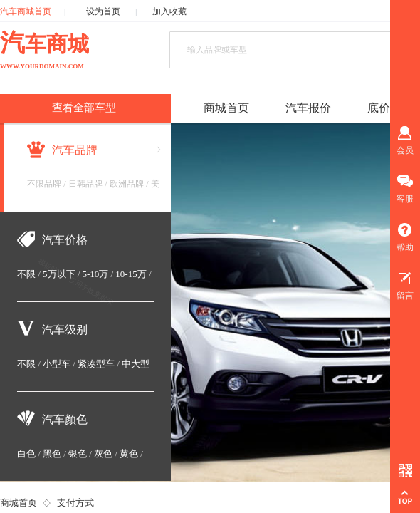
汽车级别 (65, 330)
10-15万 (131, 274)
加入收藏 (169, 11)
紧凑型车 (96, 364)
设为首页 (103, 11)
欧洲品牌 (127, 184)
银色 (78, 454)
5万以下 (59, 274)
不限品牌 (44, 184)
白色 (26, 454)
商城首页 (19, 503)
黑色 (52, 454)
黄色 (129, 454)
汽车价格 (65, 240)
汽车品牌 (75, 150)
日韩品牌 (85, 184)
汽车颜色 (65, 419)
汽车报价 (308, 108)
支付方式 (75, 503)
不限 (26, 274)
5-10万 (96, 274)
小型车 (57, 364)
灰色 (103, 454)
